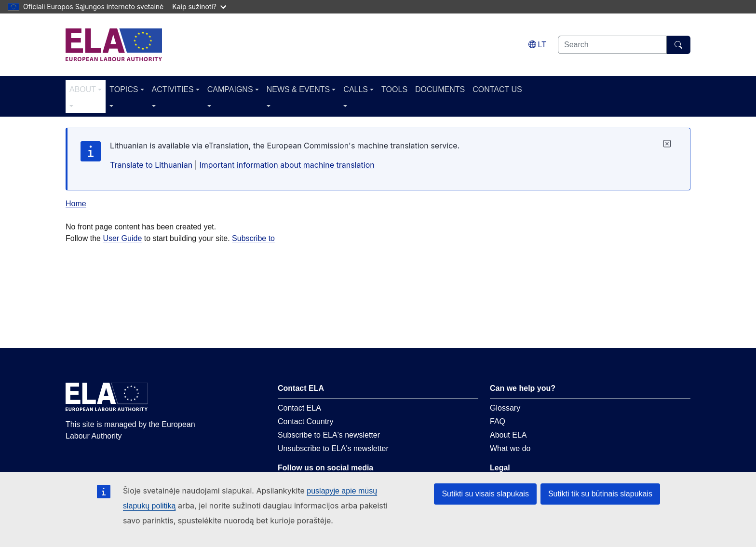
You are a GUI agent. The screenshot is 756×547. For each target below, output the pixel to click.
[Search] (679, 45)
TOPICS (124, 89)
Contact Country (306, 421)
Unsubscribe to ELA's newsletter (333, 448)
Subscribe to (253, 238)
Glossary (505, 408)
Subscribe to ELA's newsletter (329, 435)
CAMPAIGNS (230, 89)
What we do (510, 448)
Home (76, 204)
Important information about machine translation (287, 165)
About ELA (508, 435)
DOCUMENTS (440, 89)
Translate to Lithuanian (151, 165)
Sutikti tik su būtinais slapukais (600, 494)
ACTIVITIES (173, 89)
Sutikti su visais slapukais (485, 494)
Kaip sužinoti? (199, 7)
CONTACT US (497, 89)
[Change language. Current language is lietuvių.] (537, 45)
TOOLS (394, 89)
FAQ (498, 421)
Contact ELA (299, 408)
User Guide (122, 238)
